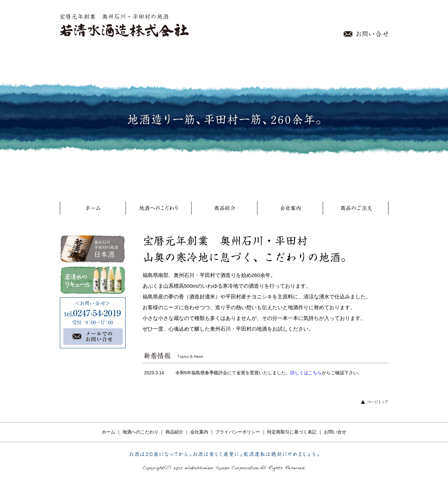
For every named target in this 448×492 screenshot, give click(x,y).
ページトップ (375, 402)
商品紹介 (224, 210)
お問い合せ (366, 34)
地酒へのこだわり (158, 210)
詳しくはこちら (306, 373)
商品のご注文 (356, 210)
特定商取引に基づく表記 (292, 432)
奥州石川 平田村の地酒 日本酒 (93, 249)
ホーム (93, 210)
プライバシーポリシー (238, 432)
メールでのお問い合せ (96, 337)
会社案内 (290, 210)
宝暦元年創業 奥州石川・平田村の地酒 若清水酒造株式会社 (125, 25)
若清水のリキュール (93, 280)
